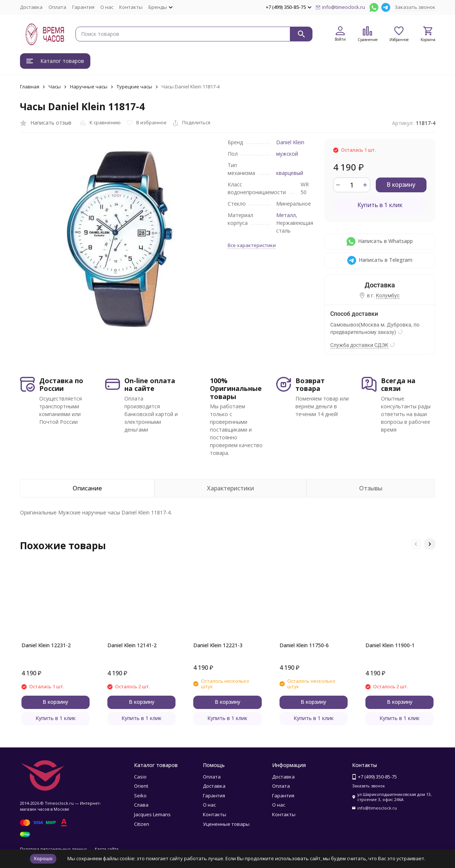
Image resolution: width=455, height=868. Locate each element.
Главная (30, 87)
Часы (55, 87)
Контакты (131, 7)
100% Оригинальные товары (236, 389)
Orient (141, 786)
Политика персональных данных (53, 849)
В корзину (401, 185)
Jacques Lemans (152, 814)
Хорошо (43, 858)
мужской (287, 154)
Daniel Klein (290, 142)
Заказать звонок (415, 7)
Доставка (31, 7)
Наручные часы (89, 87)
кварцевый (290, 173)
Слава (141, 805)
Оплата (57, 7)
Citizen (142, 824)
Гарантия (83, 7)
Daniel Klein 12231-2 (46, 645)
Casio (140, 777)
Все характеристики (252, 245)
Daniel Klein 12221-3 (218, 645)
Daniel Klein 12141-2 (132, 645)
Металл (286, 215)
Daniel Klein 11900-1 (390, 645)
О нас (107, 7)
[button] (416, 544)
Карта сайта (107, 849)
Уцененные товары (226, 824)
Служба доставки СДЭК (359, 345)
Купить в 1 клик (380, 205)
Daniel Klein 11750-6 (304, 645)
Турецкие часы (134, 87)
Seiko (140, 796)
